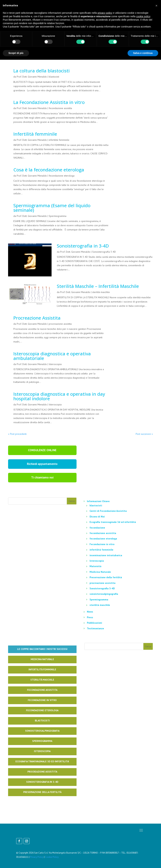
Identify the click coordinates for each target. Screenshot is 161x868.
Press (90, 617)
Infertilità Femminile (42, 669)
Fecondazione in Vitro (42, 700)
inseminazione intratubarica (106, 555)
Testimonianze (95, 628)
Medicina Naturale (100, 572)
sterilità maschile (101, 292)
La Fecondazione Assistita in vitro (49, 102)
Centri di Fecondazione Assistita (108, 511)
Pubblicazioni (94, 623)
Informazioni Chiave (98, 501)
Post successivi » (144, 434)
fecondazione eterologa (62, 176)
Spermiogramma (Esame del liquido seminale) (52, 208)
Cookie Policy (52, 857)
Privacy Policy (37, 857)
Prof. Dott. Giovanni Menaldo (32, 77)
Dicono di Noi (97, 517)
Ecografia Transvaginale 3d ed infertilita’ (42, 761)
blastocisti (54, 77)
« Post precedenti (17, 434)
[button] (156, 6)
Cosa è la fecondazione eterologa (49, 170)
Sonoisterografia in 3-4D (83, 246)
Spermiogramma (58, 216)
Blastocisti (42, 721)
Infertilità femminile (35, 134)
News (90, 612)
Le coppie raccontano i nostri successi (42, 649)
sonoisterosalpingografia (104, 594)
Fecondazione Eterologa (42, 710)
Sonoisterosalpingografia (42, 731)
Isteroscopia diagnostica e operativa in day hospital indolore (59, 396)
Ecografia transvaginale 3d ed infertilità (113, 522)
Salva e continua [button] (143, 53)
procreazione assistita (60, 324)
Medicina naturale (42, 659)
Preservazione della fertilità (106, 577)
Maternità (95, 566)
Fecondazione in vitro (102, 544)
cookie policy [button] (143, 16)
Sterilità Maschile (42, 680)
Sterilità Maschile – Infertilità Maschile (98, 286)
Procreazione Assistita (37, 318)
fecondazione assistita (60, 108)
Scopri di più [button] (16, 53)
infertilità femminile (59, 140)
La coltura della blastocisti (42, 71)
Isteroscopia (55, 364)
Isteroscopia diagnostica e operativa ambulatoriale (52, 356)
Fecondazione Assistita (42, 690)
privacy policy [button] (105, 13)
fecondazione (97, 528)
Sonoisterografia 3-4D (104, 252)
